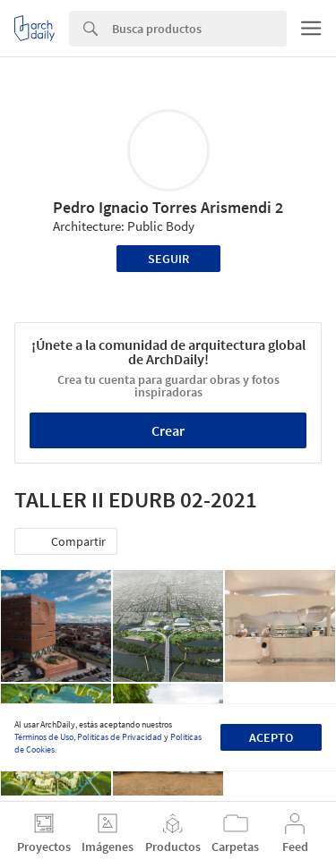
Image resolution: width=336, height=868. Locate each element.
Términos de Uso (44, 737)
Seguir (168, 259)
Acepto (271, 737)
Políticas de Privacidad (120, 737)
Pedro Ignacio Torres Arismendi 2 (168, 207)
